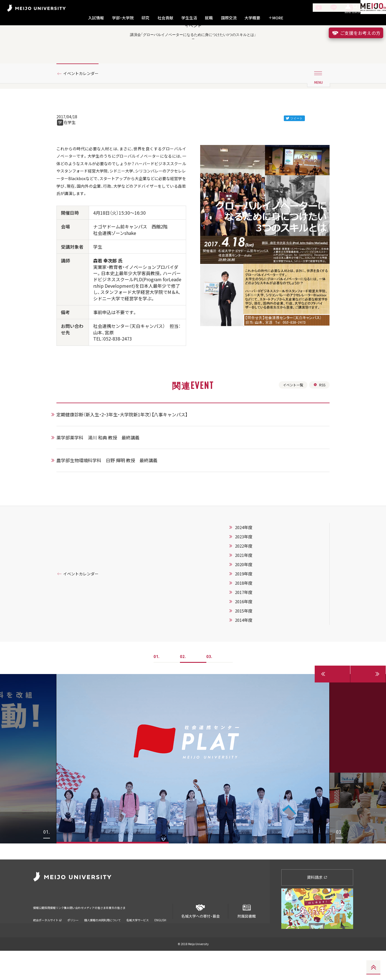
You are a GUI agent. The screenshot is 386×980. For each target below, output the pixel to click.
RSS (319, 429)
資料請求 (317, 907)
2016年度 (251, 647)
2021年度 (251, 601)
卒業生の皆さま (163, 933)
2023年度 (251, 582)
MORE (276, 18)
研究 (145, 18)
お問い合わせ (101, 933)
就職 (209, 18)
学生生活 (189, 18)
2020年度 (251, 610)
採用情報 (60, 933)
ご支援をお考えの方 (356, 33)
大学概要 (252, 18)
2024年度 (251, 573)
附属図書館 (246, 938)
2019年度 (251, 619)
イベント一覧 (290, 429)
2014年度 (251, 666)
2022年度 (251, 591)
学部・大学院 (123, 18)
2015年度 (251, 656)
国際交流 (229, 18)
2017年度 (251, 638)
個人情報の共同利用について (102, 942)
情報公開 (40, 933)
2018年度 (251, 629)
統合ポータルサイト (47, 942)
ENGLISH (160, 942)
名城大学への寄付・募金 (200, 938)
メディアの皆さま (131, 933)
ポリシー (73, 942)
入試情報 (96, 18)
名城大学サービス (138, 942)
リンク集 (79, 933)
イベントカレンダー (84, 99)
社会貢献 (165, 18)
